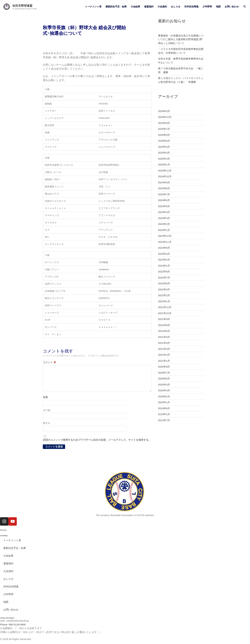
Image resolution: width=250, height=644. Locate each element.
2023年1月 (164, 266)
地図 (218, 7)
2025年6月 (164, 135)
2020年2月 (164, 396)
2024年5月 (164, 206)
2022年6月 (164, 283)
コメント (49, 362)
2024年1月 (164, 230)
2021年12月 (165, 307)
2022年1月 (164, 301)
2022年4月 (164, 289)
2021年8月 (164, 325)
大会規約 (162, 7)
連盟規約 (149, 7)
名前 (45, 397)
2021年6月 (164, 331)
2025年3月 (164, 153)
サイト (47, 423)
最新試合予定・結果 (116, 7)
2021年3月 (164, 349)
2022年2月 (164, 295)
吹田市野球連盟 (22, 6)
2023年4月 (164, 254)
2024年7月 (164, 194)
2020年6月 (164, 379)
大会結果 (135, 7)
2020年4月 (164, 385)
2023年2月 (164, 260)
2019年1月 (164, 414)
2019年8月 (164, 408)
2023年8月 (164, 248)
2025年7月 (164, 129)
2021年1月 (164, 361)
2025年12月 (165, 117)
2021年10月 (165, 313)
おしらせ (176, 7)
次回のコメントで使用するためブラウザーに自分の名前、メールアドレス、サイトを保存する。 (97, 440)
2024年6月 (164, 200)
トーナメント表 (93, 7)
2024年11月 (165, 171)
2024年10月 (165, 176)
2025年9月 (164, 123)
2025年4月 (164, 147)
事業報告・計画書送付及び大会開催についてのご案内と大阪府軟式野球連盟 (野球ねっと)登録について (181, 39)
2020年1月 (164, 402)
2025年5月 (164, 141)
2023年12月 (165, 236)
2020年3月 (164, 390)
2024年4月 (164, 212)
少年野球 (207, 7)
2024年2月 (164, 224)
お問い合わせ (232, 7)
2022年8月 (164, 272)
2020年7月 (164, 373)
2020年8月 (164, 367)
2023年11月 (165, 242)
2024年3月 (164, 218)
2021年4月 (164, 343)
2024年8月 (164, 188)
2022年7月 (164, 278)
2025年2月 (164, 159)
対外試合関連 (191, 7)
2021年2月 (164, 355)
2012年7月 (164, 420)
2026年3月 (164, 111)
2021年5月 (164, 337)
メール (47, 410)
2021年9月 (164, 319)
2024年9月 (164, 182)
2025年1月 (164, 165)
